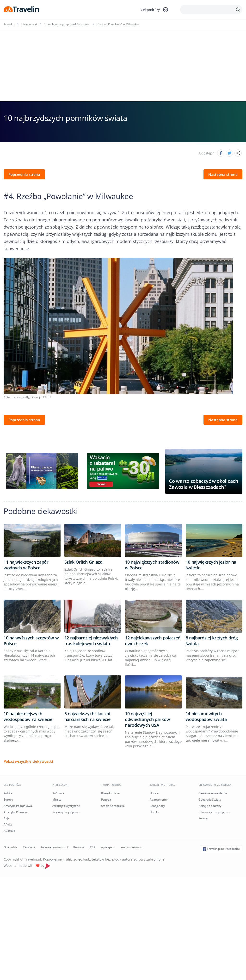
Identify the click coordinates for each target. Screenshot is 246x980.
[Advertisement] (123, 65)
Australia (10, 831)
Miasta (57, 800)
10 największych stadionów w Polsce (152, 565)
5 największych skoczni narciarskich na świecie (87, 716)
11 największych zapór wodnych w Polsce (26, 565)
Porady (203, 818)
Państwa (58, 793)
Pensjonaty (157, 806)
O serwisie (10, 847)
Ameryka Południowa (18, 806)
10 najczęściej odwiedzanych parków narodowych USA (147, 719)
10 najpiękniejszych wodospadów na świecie (28, 716)
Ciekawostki (29, 24)
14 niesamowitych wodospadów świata (206, 716)
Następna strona (223, 174)
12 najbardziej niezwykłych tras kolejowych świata (91, 641)
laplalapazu (108, 847)
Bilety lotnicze (110, 793)
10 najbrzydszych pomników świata (67, 24)
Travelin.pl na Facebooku (221, 849)
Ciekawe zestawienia (212, 793)
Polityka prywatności (54, 847)
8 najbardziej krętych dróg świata (212, 641)
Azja (6, 818)
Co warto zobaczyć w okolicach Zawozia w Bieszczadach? (203, 484)
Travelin (9, 24)
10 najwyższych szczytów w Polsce (31, 641)
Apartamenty (159, 800)
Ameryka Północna (16, 812)
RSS (92, 847)
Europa (8, 800)
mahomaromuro (132, 847)
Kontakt (79, 847)
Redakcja (29, 847)
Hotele (154, 793)
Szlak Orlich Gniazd (83, 562)
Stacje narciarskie (113, 806)
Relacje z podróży (210, 806)
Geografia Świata (210, 800)
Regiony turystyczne (66, 812)
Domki (154, 812)
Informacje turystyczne (214, 812)
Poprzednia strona (24, 174)
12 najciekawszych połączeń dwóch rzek (153, 641)
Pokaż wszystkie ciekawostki (28, 761)
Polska (8, 793)
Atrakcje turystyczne (66, 806)
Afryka (8, 824)
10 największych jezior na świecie (211, 565)
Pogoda (106, 800)
